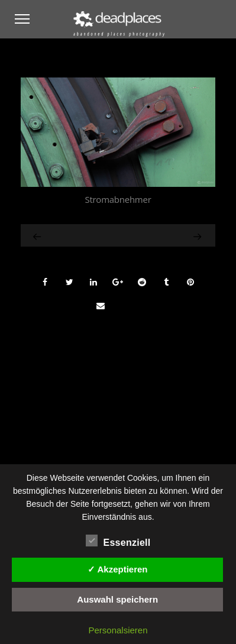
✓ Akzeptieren (118, 569)
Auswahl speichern (117, 599)
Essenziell (118, 541)
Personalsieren (118, 630)
